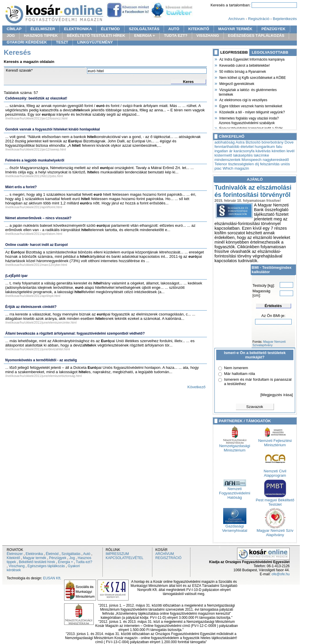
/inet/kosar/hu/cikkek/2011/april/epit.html (33, 296)
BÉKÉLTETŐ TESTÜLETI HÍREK (96, 36)
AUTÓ (174, 29)
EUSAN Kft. (52, 578)
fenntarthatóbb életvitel (234, 147)
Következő (196, 387)
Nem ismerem (236, 368)
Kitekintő (13, 558)
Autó (87, 554)
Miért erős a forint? (21, 187)
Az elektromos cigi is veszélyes (243, 99)
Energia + (66, 562)
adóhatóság (225, 142)
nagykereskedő (276, 160)
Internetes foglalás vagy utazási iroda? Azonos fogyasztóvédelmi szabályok (249, 120)
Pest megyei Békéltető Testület (275, 500)
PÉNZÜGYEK (274, 29)
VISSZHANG (208, 36)
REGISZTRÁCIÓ (168, 558)
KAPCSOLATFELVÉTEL (124, 558)
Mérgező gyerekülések (237, 83)
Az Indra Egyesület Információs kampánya (252, 59)
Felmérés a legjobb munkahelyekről (35, 160)
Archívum (237, 19)
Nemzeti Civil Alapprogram (275, 471)
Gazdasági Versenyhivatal (235, 527)
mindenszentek (228, 160)
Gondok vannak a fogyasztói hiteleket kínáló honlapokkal (53, 129)
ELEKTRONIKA (78, 29)
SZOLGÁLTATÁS (144, 29)
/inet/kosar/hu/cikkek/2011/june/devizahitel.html (38, 349)
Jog (72, 558)
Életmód (52, 554)
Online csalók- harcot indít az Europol (36, 245)
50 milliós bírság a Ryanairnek (242, 71)
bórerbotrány (273, 142)
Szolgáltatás (71, 554)
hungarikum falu (269, 147)
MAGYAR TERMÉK (235, 29)
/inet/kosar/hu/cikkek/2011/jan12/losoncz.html (36, 118)
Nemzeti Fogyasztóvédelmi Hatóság (235, 491)
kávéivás (263, 151)
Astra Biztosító (248, 142)
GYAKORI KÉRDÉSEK (27, 42)
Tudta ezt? (84, 562)
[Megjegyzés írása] (277, 395)
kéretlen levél (283, 151)
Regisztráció (259, 19)
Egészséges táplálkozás (46, 566)
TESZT (62, 42)
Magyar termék (35, 558)
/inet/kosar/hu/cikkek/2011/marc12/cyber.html (36, 265)
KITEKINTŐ (199, 29)
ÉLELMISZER (43, 29)
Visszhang (17, 566)
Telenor (221, 164)
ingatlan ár (223, 151)
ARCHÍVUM (165, 554)
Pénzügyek (58, 558)
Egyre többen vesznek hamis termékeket (250, 106)
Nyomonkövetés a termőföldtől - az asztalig (41, 360)
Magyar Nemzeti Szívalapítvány (269, 343)
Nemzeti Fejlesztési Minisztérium (275, 441)
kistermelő (223, 155)
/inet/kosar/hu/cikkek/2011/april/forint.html (34, 207)
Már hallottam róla (240, 374)
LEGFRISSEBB (234, 52)
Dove (289, 142)
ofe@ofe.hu (281, 574)
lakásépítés (243, 155)
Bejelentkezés (285, 19)
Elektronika (34, 554)
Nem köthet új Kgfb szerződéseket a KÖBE (252, 77)
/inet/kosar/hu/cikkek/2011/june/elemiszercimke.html (41, 322)
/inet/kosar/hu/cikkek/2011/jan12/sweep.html (36, 149)
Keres (188, 82)
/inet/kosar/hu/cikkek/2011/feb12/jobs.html (34, 176)
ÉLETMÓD (110, 29)
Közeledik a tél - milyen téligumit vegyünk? (252, 112)
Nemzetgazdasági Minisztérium (235, 446)
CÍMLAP (14, 29)
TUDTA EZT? (176, 36)
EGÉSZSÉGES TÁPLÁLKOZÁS (256, 36)
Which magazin (236, 168)
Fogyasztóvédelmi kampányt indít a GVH (251, 128)
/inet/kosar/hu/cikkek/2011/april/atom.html (34, 234)
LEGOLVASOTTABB (270, 52)
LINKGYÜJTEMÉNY (95, 42)
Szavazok (255, 407)
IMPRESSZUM (117, 554)
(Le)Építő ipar (16, 276)
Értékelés (273, 306)
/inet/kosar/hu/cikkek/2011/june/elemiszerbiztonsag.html (44, 376)
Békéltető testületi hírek (37, 562)
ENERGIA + (145, 36)
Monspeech (251, 160)
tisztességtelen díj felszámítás (254, 164)
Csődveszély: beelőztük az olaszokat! (36, 98)
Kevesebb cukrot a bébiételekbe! (244, 65)
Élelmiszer (15, 554)
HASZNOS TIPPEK (41, 36)
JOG (11, 36)
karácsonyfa (244, 151)
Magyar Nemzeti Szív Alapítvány (275, 531)
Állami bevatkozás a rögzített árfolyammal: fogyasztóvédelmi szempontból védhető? (75, 333)
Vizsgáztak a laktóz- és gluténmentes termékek (248, 91)
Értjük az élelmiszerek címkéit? (31, 307)
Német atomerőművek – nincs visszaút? (38, 218)
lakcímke (262, 155)
